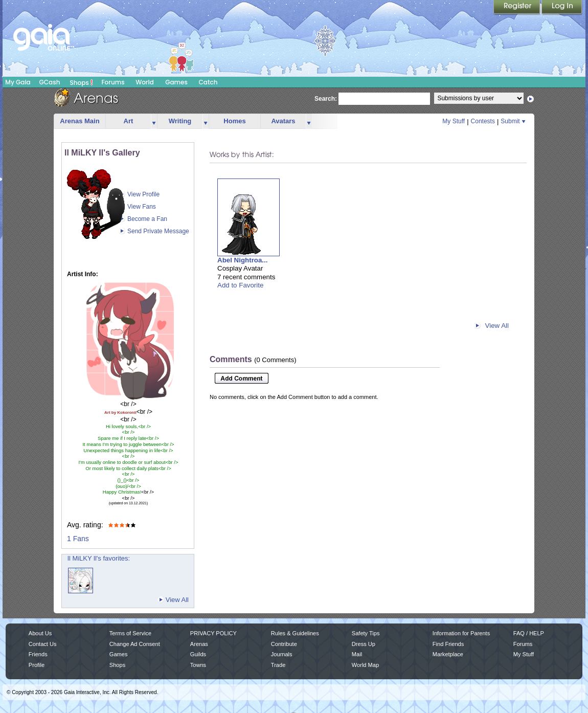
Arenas (199, 644)
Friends (38, 654)
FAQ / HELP (529, 633)
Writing (180, 121)
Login (562, 8)
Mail (357, 654)
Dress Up (364, 644)
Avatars (283, 121)
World (145, 82)
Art (129, 121)
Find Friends (448, 644)
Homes (234, 121)
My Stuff (454, 121)
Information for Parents (461, 633)
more (154, 121)
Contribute (284, 644)
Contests (483, 121)
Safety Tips (366, 633)
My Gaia (18, 82)
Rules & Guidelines (295, 633)
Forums (113, 82)
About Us (40, 633)
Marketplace (448, 654)
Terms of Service (130, 633)
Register (517, 8)
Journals (282, 654)
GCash (50, 82)
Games (176, 82)
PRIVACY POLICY (213, 633)
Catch (208, 82)
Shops (82, 82)
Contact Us (43, 644)
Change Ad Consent (135, 644)
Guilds (198, 654)
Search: (326, 99)
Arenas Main (80, 121)
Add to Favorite (240, 285)
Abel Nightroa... (242, 260)
